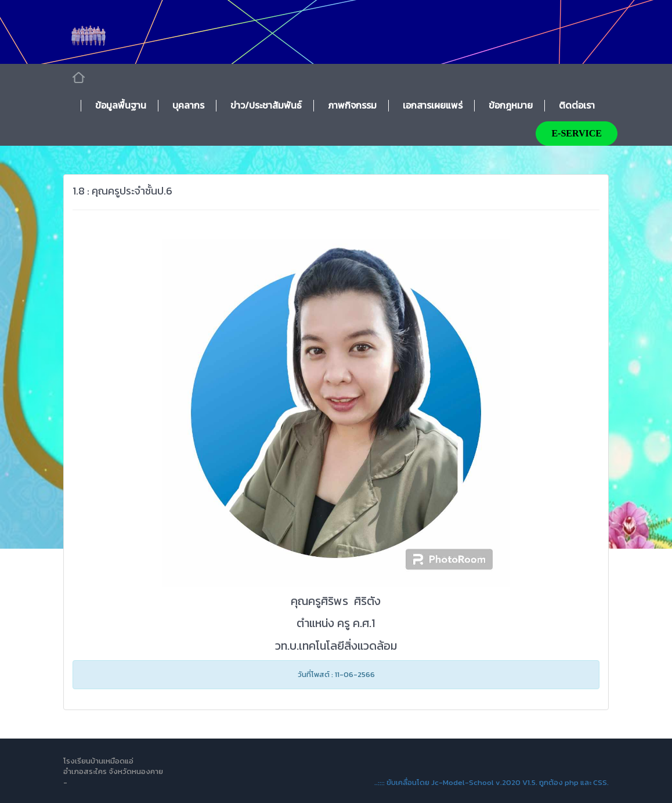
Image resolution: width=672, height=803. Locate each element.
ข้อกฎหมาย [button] (511, 105)
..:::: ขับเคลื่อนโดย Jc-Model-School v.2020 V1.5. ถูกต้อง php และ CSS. (492, 782)
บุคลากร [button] (188, 105)
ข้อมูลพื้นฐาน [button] (121, 105)
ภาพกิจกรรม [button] (352, 105)
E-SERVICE (577, 133)
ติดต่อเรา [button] (577, 105)
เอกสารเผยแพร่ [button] (433, 105)
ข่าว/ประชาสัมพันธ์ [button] (266, 105)
